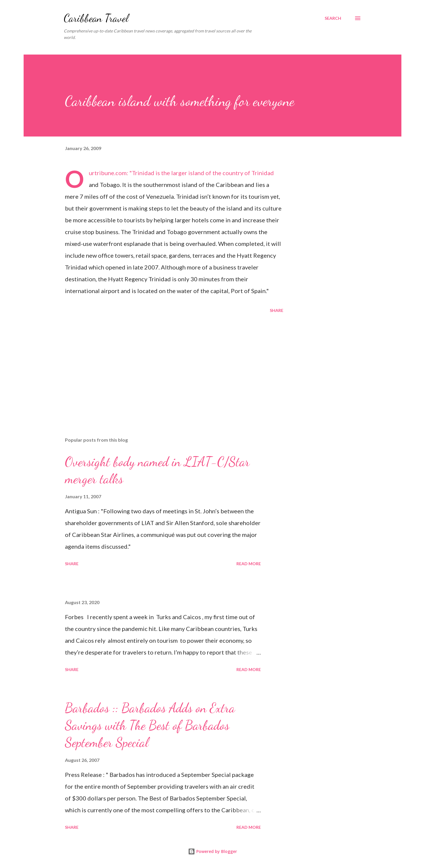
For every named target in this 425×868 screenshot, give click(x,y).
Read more (249, 564)
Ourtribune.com (108, 173)
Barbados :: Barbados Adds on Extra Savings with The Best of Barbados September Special (150, 725)
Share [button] (277, 310)
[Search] (333, 18)
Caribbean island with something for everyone (180, 101)
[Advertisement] (165, 364)
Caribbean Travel (96, 18)
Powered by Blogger (212, 851)
